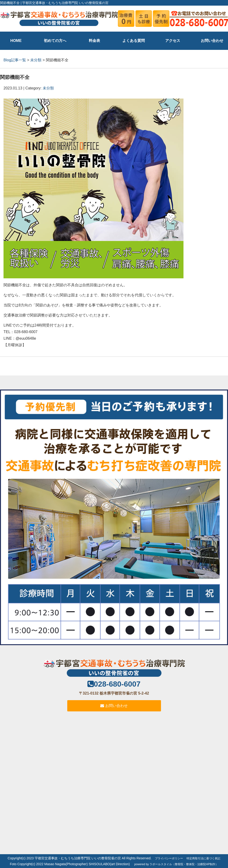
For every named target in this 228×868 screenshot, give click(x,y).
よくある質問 (134, 41)
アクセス (173, 41)
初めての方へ (55, 41)
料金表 (94, 41)
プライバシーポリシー (169, 858)
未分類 (36, 60)
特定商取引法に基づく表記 (203, 858)
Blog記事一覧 (15, 60)
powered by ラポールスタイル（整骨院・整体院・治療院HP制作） (176, 864)
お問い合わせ (212, 41)
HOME (16, 41)
